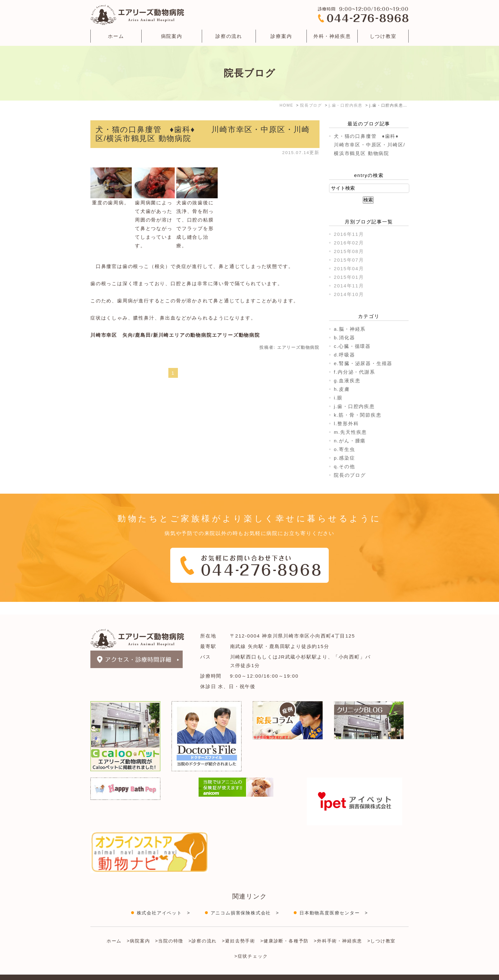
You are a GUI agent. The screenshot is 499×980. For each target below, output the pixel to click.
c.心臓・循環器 (352, 346)
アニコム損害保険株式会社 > (245, 900)
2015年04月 (349, 268)
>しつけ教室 (381, 928)
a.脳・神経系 (350, 329)
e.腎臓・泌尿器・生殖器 (363, 363)
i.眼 (338, 398)
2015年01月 (349, 277)
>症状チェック (251, 943)
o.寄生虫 (344, 449)
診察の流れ (229, 36)
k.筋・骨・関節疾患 (358, 415)
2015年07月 (349, 260)
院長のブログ (350, 475)
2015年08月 (349, 251)
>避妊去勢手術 (239, 928)
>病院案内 (138, 928)
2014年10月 (349, 294)
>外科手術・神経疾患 (338, 928)
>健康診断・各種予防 (285, 928)
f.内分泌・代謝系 (355, 372)
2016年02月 (349, 243)
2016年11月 (349, 234)
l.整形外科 (346, 423)
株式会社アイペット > (164, 900)
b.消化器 (344, 338)
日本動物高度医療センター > (334, 900)
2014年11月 (349, 286)
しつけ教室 (383, 36)
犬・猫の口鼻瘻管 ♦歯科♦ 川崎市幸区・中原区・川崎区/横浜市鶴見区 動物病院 (372, 145)
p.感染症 (344, 458)
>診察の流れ (203, 928)
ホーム (116, 36)
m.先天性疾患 (350, 432)
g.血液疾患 (347, 381)
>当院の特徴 (169, 928)
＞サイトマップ (106, 971)
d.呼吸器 (344, 355)
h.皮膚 (342, 389)
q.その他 (344, 466)
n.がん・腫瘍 (350, 441)
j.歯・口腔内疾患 (354, 406)
